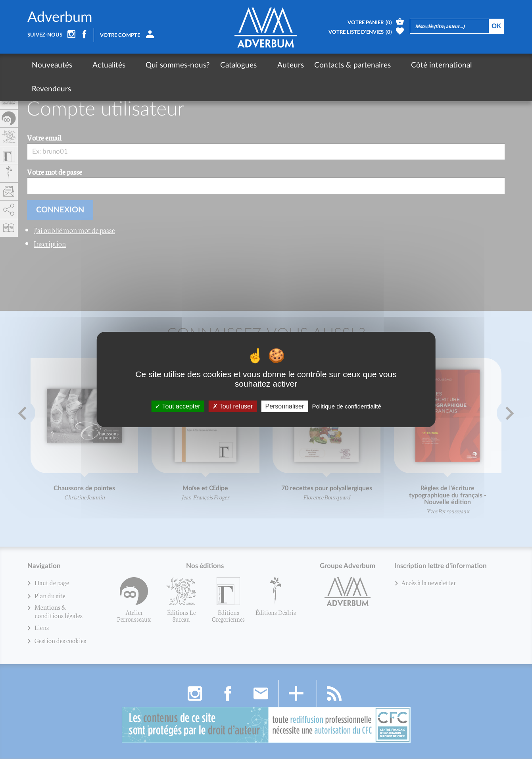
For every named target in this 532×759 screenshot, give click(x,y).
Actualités (99, 65)
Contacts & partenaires (322, 65)
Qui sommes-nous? (158, 65)
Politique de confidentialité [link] (346, 406)
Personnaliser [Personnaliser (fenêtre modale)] (284, 406)
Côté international (401, 65)
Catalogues (219, 65)
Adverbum (60, 17)
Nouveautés (52, 65)
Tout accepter (178, 406)
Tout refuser (233, 406)
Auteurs (260, 65)
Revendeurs (462, 65)
